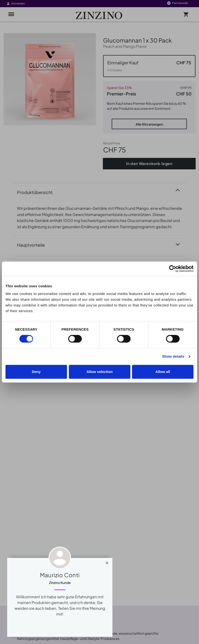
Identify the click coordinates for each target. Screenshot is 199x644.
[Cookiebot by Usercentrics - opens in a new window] (173, 269)
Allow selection (99, 372)
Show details (173, 356)
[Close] (107, 562)
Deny (36, 372)
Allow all (163, 372)
